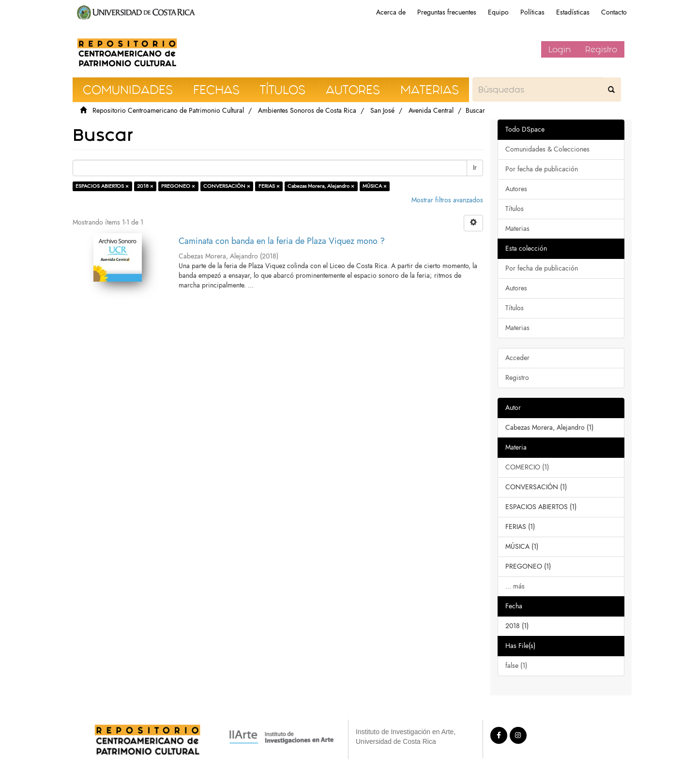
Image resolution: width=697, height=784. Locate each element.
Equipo (498, 12)
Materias (517, 229)
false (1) (516, 666)
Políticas (532, 12)
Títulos (515, 209)
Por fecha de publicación (542, 169)
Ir (475, 168)
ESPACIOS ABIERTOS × (102, 186)
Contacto (614, 12)
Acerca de (391, 12)
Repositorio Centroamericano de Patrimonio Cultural (168, 111)
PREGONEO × (178, 186)
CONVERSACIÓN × (227, 186)
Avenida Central (431, 111)
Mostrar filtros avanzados (447, 200)
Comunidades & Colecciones (547, 149)
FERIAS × (269, 186)
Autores (516, 189)
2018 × (145, 186)
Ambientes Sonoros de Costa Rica (307, 111)
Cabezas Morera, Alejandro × (321, 186)
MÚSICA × (375, 186)
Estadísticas (573, 12)
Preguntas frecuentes (447, 12)
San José (382, 111)
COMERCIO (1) (527, 467)
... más (515, 586)
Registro (601, 49)
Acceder (517, 358)
